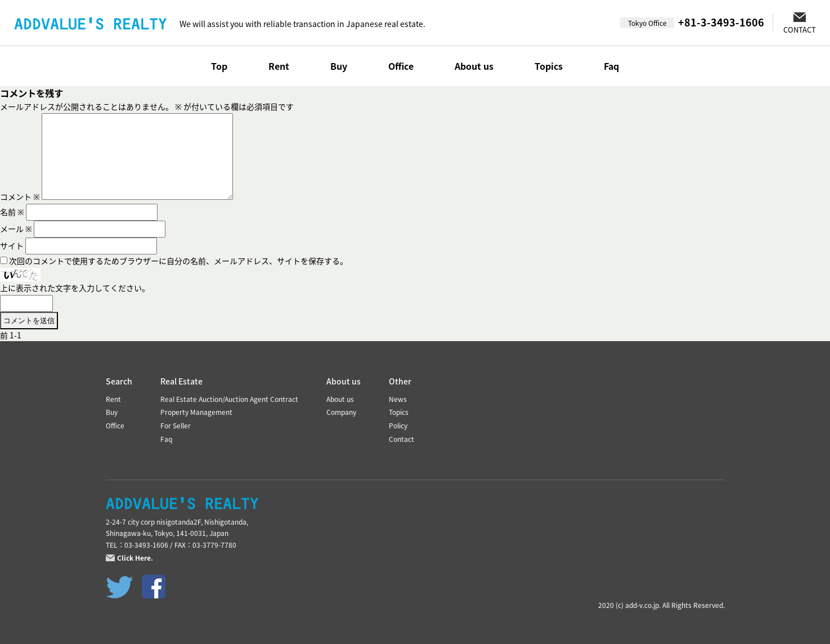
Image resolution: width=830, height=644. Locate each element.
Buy (339, 66)
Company (341, 412)
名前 (12, 212)
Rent (279, 66)
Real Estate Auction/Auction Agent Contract (229, 399)
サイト (12, 245)
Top (219, 66)
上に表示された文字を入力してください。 (75, 288)
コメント (20, 196)
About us (474, 66)
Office (401, 66)
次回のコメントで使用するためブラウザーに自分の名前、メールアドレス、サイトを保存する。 (178, 261)
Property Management (196, 412)
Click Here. (135, 558)
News (398, 399)
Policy (398, 426)
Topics (549, 66)
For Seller (176, 426)
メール (16, 229)
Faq (611, 66)
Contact (401, 439)
